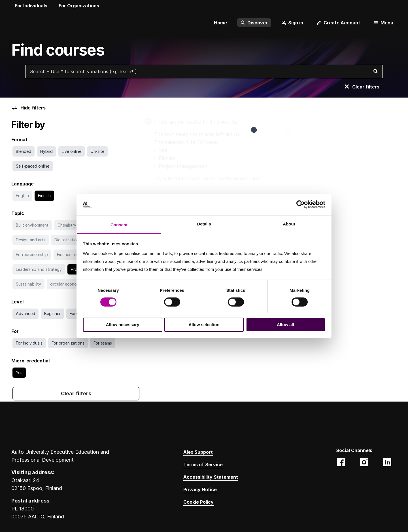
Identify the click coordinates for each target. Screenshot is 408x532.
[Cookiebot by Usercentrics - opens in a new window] (300, 204)
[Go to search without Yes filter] (19, 373)
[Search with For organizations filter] (68, 343)
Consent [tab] (119, 225)
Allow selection (204, 325)
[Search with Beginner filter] (52, 314)
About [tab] (289, 224)
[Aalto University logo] (20, 23)
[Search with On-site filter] (97, 151)
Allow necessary (123, 325)
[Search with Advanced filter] (25, 314)
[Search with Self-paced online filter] (33, 166)
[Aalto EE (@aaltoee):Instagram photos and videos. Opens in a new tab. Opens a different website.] (364, 463)
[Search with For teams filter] (103, 343)
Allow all (285, 325)
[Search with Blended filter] (24, 151)
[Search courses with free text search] (204, 71)
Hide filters (28, 108)
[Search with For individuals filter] (29, 343)
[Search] (375, 71)
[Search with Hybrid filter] (46, 151)
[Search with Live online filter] (72, 151)
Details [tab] (204, 224)
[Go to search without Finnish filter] (44, 196)
